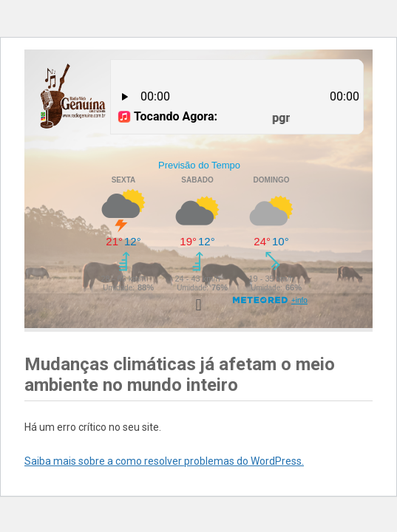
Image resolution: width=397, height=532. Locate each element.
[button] (198, 305)
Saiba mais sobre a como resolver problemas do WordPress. (164, 461)
